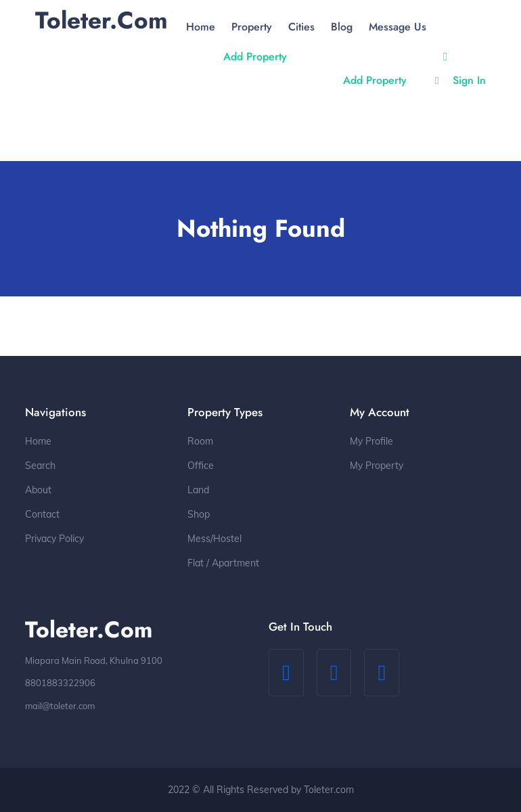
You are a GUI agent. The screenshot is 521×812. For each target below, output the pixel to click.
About (38, 490)
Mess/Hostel (214, 539)
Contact (42, 514)
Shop (199, 514)
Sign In (460, 80)
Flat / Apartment (223, 563)
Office (201, 466)
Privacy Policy (54, 539)
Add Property (255, 57)
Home (38, 441)
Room (200, 441)
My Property (377, 466)
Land (198, 490)
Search (40, 466)
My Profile (371, 441)
